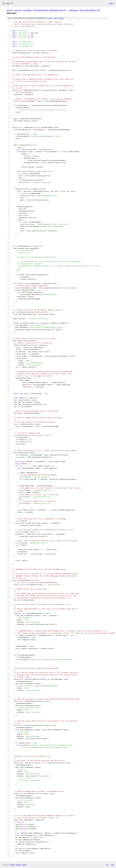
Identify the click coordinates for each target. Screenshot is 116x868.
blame (61, 18)
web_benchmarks (87, 10)
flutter (10, 10)
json (112, 865)
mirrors (18, 10)
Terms (24, 865)
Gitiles (13, 865)
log (55, 18)
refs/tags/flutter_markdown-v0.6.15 (49, 10)
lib (98, 10)
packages (27, 10)
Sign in (112, 3)
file (50, 18)
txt (107, 865)
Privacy (18, 865)
